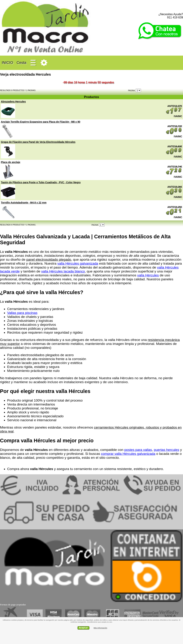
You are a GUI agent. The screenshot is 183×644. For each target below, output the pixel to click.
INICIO (7, 62)
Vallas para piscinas (22, 313)
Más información (100, 628)
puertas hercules (167, 450)
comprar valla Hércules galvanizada (128, 454)
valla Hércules (148, 275)
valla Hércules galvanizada (78, 263)
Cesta (21, 62)
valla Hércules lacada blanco (63, 271)
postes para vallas (138, 450)
